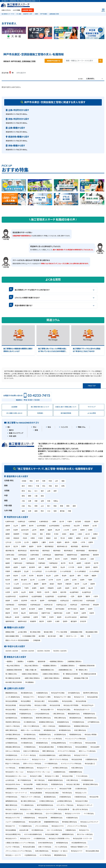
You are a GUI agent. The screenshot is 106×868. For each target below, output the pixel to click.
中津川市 (33, 601)
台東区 (64, 534)
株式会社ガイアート (43, 768)
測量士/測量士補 (31, 670)
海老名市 (83, 559)
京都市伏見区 (58, 613)
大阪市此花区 (64, 601)
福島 (63, 481)
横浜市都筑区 (93, 551)
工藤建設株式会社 (11, 789)
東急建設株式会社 (50, 730)
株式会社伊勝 (28, 784)
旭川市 (62, 522)
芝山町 (26, 571)
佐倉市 (23, 567)
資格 (36, 430)
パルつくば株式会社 (61, 847)
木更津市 (87, 563)
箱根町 (8, 563)
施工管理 (42, 636)
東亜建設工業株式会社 (81, 726)
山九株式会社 (10, 780)
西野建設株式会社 (57, 818)
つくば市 (16, 584)
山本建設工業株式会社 (64, 801)
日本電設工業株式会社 (13, 735)
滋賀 (42, 501)
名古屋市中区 (24, 597)
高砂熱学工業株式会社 (90, 693)
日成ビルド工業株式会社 (31, 751)
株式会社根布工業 (35, 822)
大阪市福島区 (52, 601)
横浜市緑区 (57, 551)
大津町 (57, 621)
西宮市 (8, 613)
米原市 (84, 613)
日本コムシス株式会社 (13, 751)
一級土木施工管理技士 (13, 666)
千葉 (37, 486)
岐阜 (42, 496)
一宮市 (72, 597)
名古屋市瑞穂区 (37, 597)
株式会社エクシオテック (85, 805)
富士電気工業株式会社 (28, 801)
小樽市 (54, 522)
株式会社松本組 (77, 759)
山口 (42, 506)
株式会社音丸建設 (29, 847)
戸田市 (86, 576)
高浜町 (31, 592)
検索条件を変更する (54, 61)
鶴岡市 (42, 530)
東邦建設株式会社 (62, 843)
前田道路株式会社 (63, 722)
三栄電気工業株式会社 (46, 801)
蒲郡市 (88, 597)
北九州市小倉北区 (71, 617)
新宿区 (48, 534)
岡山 (30, 506)
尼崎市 (90, 609)
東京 (23, 486)
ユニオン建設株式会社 (13, 697)
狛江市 (16, 547)
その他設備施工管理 (29, 636)
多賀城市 (86, 526)
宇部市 (51, 617)
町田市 (75, 542)
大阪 (23, 501)
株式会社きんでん (26, 809)
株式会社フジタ (79, 697)
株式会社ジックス (81, 793)
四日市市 (24, 601)
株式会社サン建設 (36, 776)
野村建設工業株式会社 (90, 784)
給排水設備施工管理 (12, 636)
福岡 (23, 511)
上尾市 (56, 576)
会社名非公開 (24, 830)
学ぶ (35, 427)
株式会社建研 (95, 747)
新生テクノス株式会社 (12, 764)
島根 (74, 506)
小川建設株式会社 (39, 839)
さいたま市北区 (37, 571)
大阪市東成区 (10, 605)
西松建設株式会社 (75, 718)
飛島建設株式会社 (45, 735)
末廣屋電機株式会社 (75, 772)
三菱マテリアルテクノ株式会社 (58, 759)
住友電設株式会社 (11, 718)
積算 (61, 636)
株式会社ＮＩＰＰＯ (58, 826)
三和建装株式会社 (65, 797)
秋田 (50, 481)
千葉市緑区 (42, 563)
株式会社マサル (84, 830)
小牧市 (96, 597)
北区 (55, 538)
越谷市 (72, 576)
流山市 (63, 567)
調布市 (67, 542)
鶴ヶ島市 (24, 580)
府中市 (51, 542)
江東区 (80, 534)
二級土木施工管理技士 (31, 666)
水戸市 (51, 580)
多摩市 (23, 547)
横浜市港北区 (22, 551)
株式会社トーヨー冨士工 (60, 851)
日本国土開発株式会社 (59, 743)
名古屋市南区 (62, 597)
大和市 (65, 559)
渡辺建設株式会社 (50, 797)
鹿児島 (62, 511)
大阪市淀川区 (48, 605)
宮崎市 (65, 621)
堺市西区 (49, 609)
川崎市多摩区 (34, 555)
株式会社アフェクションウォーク (46, 789)
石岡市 (82, 580)
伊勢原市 (74, 559)
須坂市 (55, 592)
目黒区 (95, 534)
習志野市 (32, 567)
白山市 (23, 592)
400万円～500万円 (28, 651)
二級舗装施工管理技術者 (14, 670)
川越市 (8, 576)
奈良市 (92, 613)
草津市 (76, 613)
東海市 (8, 601)
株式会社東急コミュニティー (28, 710)
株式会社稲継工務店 (52, 834)
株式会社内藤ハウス (47, 710)
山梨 (49, 491)
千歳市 (70, 522)
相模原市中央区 (72, 555)
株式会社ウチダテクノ (81, 755)
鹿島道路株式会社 (74, 714)
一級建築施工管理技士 (56, 662)
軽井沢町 (63, 592)
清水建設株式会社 (27, 693)
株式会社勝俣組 (11, 830)
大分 (49, 511)
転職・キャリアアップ (16, 433)
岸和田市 (96, 605)
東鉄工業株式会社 (11, 730)
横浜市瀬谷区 (68, 551)
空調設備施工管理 (76, 632)
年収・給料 (13, 436)
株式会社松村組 (55, 705)
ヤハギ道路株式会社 (25, 826)
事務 (82, 636)
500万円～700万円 (43, 651)
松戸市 (96, 563)
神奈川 (30, 486)
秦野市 (50, 559)
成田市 (16, 567)
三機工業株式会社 (59, 714)
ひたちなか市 (26, 584)
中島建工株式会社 (42, 784)
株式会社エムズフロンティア (89, 822)
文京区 (56, 534)
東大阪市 (32, 609)
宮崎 (55, 511)
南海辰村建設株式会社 (55, 780)
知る (49, 427)
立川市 (26, 542)
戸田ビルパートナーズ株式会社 (31, 797)
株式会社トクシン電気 (52, 776)
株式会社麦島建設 (36, 793)
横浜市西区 (74, 547)
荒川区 (63, 538)
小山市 (85, 584)
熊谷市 (16, 576)
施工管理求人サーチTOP (8, 14)
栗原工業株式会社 (48, 751)
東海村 (52, 584)
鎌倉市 (16, 559)
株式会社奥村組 (92, 697)
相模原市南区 (85, 555)
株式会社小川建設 (40, 705)
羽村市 (39, 547)
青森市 (96, 522)
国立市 (8, 547)
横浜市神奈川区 (62, 547)
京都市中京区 (33, 613)
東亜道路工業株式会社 (13, 747)
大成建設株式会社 (42, 693)
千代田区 (26, 534)
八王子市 (18, 542)
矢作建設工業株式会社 (64, 747)
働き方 (11, 430)
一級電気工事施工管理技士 (30, 674)
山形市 (34, 530)
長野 (55, 491)
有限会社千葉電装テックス (79, 847)
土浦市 (66, 580)
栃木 (57, 486)
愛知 (23, 496)
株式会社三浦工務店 (73, 784)
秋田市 (16, 530)
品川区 (88, 534)
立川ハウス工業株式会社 (54, 814)
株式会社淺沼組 (90, 743)
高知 (68, 506)
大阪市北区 (74, 605)
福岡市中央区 (22, 621)
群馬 (63, 486)
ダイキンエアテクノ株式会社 (66, 751)
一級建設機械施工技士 (47, 670)
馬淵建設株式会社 (75, 735)
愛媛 (61, 506)
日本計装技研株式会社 (45, 843)
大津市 (68, 613)
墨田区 (72, 534)
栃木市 (77, 584)
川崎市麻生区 (47, 555)
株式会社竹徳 (43, 818)
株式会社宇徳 (94, 797)
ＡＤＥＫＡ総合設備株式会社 (33, 834)
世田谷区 (16, 538)
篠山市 (23, 613)
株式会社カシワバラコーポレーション (39, 772)
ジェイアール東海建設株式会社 (15, 822)
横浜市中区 (85, 547)
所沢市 (31, 576)
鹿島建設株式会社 (11, 693)
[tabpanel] (14, 33)
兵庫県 (36, 14)
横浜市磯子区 (10, 551)
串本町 (17, 617)
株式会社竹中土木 (88, 705)
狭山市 (48, 576)
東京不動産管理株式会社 (45, 805)
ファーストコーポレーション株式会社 (50, 739)
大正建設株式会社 (30, 855)
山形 (57, 481)
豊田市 (80, 597)
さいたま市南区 (94, 571)
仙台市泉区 (67, 526)
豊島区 (48, 538)
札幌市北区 (22, 522)
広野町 (90, 530)
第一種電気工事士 (82, 670)
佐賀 (30, 511)
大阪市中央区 (85, 605)
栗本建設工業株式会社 (70, 822)
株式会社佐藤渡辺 (81, 747)
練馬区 (78, 538)
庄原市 (36, 617)
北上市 (16, 526)
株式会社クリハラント (39, 759)
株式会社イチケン (29, 697)
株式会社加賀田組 (11, 701)
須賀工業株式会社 (60, 718)
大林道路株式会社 (11, 739)
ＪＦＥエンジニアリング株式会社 (77, 826)
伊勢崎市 (51, 588)
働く (9, 427)
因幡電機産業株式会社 (51, 822)
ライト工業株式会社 (76, 743)
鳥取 (36, 506)
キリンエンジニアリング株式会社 (75, 739)
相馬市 (82, 530)
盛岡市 (8, 526)
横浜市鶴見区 (49, 547)
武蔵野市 (35, 542)
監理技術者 (42, 662)
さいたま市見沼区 (66, 571)
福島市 (50, 530)
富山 (30, 491)
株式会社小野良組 (90, 735)
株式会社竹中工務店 (58, 693)
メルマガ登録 (17, 10)
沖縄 (69, 511)
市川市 (71, 563)
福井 (42, 491)
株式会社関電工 (26, 701)
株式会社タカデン (11, 839)
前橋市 (34, 588)
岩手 (37, 481)
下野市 (26, 588)
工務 (88, 636)
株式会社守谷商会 (25, 705)
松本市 (47, 592)
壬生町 (8, 588)
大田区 (8, 538)
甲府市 (39, 592)
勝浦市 (47, 567)
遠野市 (23, 526)
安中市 (75, 588)
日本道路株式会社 (74, 693)
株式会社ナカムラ (11, 809)
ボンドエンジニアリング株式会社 (71, 764)
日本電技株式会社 (30, 735)
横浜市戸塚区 (34, 551)
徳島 (55, 506)
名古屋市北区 (86, 592)
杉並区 (41, 538)
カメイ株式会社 (10, 768)
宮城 (44, 481)
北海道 (24, 481)
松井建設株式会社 (27, 718)
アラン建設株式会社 (27, 805)
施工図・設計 (52, 636)
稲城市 (31, 547)
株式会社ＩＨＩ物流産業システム (59, 839)
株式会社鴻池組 (11, 705)
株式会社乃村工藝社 (64, 710)
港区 (41, 534)
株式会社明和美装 (27, 789)
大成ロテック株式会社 (13, 726)
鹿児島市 (74, 621)
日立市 (59, 580)
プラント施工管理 (62, 632)
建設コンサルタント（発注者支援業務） (17, 640)
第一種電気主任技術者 (70, 674)
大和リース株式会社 (49, 726)
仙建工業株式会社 (65, 755)
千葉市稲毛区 (30, 563)
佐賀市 (49, 621)
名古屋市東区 (74, 592)
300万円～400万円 (12, 651)
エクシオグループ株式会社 (65, 805)
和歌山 (56, 501)
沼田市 (67, 588)
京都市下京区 (46, 613)
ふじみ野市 (42, 580)
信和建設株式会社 (42, 743)
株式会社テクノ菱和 (44, 697)
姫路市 (82, 609)
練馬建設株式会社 (11, 801)
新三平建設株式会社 (24, 780)
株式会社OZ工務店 (81, 801)
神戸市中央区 (72, 609)
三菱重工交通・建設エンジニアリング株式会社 (20, 843)
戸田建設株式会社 (25, 714)
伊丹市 (16, 613)
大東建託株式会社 (80, 797)
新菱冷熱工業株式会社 (43, 718)
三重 (36, 496)
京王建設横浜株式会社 (79, 843)
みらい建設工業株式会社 (34, 814)
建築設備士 (67, 678)
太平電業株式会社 (93, 722)
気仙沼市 (77, 526)
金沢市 (16, 592)
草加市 (64, 576)
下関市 (44, 617)
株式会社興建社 (53, 701)
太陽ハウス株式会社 (45, 847)
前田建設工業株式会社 (46, 722)
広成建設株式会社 (59, 772)
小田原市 (32, 559)
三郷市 (16, 580)
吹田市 (8, 609)
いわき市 (66, 530)
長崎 (36, 511)
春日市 (42, 621)
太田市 (59, 588)
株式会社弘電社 (67, 701)
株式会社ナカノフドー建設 (62, 697)
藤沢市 (23, 559)
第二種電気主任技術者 (89, 674)
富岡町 (8, 534)
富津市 (88, 567)
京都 (36, 501)
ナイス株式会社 (89, 814)
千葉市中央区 (18, 563)
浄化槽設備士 (30, 682)
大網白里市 (17, 571)
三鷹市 (44, 542)
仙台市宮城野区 (54, 526)
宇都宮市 (68, 584)
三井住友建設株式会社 (42, 714)
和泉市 (23, 609)
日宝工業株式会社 (80, 730)
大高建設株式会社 (72, 818)
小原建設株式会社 (29, 818)
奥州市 (31, 526)
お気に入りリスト (6, 10)
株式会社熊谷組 (81, 701)
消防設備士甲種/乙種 (81, 678)
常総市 (60, 584)
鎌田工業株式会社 (11, 805)
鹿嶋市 (36, 584)
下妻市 (90, 580)
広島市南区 (26, 617)
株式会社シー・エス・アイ (13, 855)
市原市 (55, 567)
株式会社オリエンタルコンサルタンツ (17, 759)
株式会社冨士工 (90, 764)
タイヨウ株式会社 (45, 855)
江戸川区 (8, 542)
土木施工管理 (22, 632)
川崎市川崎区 (10, 555)
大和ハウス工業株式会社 (31, 726)
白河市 (75, 530)
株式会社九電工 (40, 701)
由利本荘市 (25, 530)
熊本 (42, 511)
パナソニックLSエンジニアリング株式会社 (19, 851)
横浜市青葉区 (81, 551)
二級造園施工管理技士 (67, 666)
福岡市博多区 (10, 621)
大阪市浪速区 (90, 601)
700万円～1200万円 (60, 651)
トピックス (64, 427)
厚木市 (57, 559)
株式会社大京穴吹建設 (71, 705)
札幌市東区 (32, 522)
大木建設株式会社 (27, 743)
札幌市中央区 (10, 522)
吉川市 (32, 580)
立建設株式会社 (71, 830)
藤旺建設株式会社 (60, 855)
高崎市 (42, 588)
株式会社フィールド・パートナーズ (16, 793)
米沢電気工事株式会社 (60, 768)
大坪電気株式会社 (11, 797)
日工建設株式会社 (37, 830)
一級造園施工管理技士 (49, 666)
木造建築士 (31, 662)
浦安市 (95, 567)
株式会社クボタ (25, 839)
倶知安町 (87, 522)
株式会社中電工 (11, 710)
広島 (23, 506)
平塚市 (8, 559)
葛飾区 (94, 538)
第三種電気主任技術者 (13, 678)
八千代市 (71, 567)
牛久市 (8, 584)
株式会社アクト (10, 826)
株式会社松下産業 (65, 789)
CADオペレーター (72, 636)
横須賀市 (96, 555)
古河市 (74, 580)
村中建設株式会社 (87, 780)
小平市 (83, 542)
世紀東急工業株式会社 (13, 722)
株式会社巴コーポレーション (15, 772)
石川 (36, 491)
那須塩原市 (17, 588)
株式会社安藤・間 (64, 809)
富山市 (91, 588)
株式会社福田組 (11, 714)
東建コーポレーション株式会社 (31, 730)
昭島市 (59, 542)
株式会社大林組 (67, 776)
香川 (49, 506)
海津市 (42, 601)
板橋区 (70, 538)
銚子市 (63, 563)
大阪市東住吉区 (35, 605)
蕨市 (79, 576)
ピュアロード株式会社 (12, 847)
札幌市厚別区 (44, 522)
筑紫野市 (33, 621)
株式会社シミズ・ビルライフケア (45, 809)
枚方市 (16, 609)
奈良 (49, 501)
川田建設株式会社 (91, 759)
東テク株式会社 (40, 780)
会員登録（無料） (28, 10)
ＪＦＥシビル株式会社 (42, 826)
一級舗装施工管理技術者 (86, 666)
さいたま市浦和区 (80, 571)
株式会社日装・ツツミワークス (82, 839)
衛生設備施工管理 (92, 632)
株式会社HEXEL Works (13, 784)
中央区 (34, 534)
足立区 (86, 538)
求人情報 (19, 14)
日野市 (91, 542)
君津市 (80, 567)
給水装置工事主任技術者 (14, 682)
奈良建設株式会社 (57, 784)
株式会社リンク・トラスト (73, 814)
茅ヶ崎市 (41, 559)
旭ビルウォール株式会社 (85, 834)
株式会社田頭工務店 (92, 851)
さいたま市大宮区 (51, 571)
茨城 (50, 486)
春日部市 (40, 576)
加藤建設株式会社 (68, 834)
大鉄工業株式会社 (72, 780)
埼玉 (44, 486)
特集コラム (82, 427)
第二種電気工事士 (11, 674)
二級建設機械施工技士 (65, 670)
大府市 (16, 601)
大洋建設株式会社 (30, 747)
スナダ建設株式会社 (51, 764)
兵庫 (30, 501)
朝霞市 (94, 576)
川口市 (23, 576)
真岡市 (93, 584)
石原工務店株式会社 (42, 851)
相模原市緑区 (59, 555)
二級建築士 (20, 662)
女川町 (95, 526)
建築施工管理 (10, 632)
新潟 (23, 491)
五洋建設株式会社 (11, 743)
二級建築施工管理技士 (74, 662)
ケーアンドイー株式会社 (28, 755)
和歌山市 (8, 617)
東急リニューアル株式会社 (87, 751)
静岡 (30, 496)
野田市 (8, 567)
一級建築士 (9, 662)
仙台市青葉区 (41, 526)
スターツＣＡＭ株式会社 (54, 830)
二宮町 (92, 559)
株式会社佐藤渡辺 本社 (13, 834)
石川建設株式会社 (30, 722)
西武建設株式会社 (90, 718)
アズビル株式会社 (82, 776)
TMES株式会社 (67, 793)
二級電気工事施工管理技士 (51, 674)
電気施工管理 (48, 632)
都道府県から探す (28, 14)
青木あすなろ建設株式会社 (14, 814)
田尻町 (41, 609)
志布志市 (83, 621)
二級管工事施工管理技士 (51, 678)
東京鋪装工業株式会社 (26, 768)
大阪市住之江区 (61, 605)
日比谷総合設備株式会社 (47, 755)
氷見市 (8, 592)
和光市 (8, 580)
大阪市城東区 (22, 605)
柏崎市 (83, 588)
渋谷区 (25, 538)
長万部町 (78, 522)
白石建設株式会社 (60, 735)
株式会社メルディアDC (13, 818)
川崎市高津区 (22, 555)
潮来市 (44, 584)
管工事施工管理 (35, 632)
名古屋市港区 (50, 597)
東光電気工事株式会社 (28, 739)
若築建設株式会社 (89, 714)
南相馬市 (16, 534)
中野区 (33, 538)
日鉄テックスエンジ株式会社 (32, 764)
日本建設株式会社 (11, 755)
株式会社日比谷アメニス (82, 710)
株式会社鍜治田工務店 (46, 747)
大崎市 (8, 530)
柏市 (40, 567)
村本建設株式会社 (78, 722)
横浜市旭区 (46, 551)
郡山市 (58, 530)
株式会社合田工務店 (52, 793)
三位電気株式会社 (81, 789)
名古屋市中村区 (11, 597)
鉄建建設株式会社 (65, 726)
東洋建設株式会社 (65, 730)
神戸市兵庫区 (44, 14)
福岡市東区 (84, 617)
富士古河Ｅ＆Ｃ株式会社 (80, 809)
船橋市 (79, 563)
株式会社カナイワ (77, 851)
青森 (31, 481)
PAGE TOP (92, 386)
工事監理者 (36, 640)
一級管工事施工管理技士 (32, 678)
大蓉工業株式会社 (77, 768)
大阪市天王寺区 (77, 601)
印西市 (8, 571)
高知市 (59, 617)
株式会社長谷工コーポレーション (16, 776)
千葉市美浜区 (53, 563)
